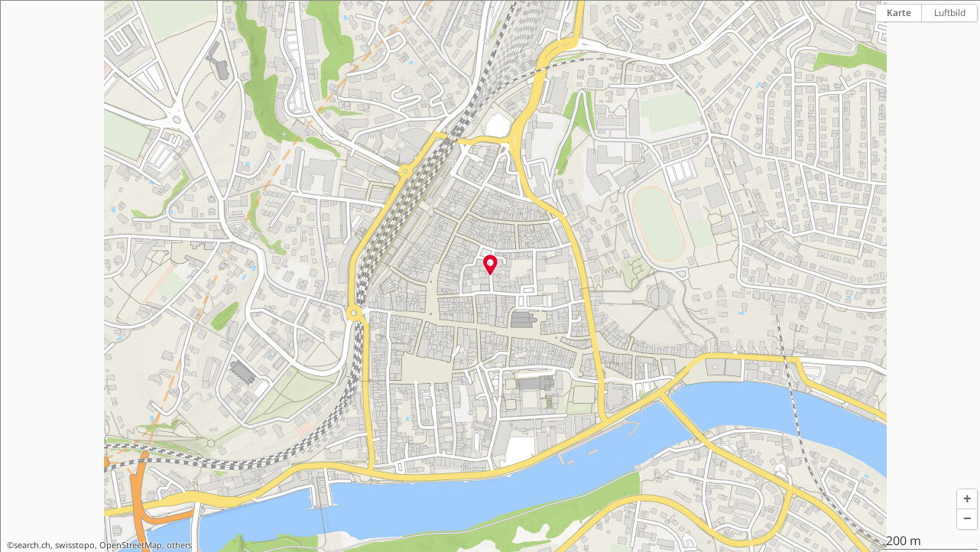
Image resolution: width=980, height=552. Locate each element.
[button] (967, 499)
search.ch (32, 545)
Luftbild (950, 13)
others (179, 545)
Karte (899, 13)
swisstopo (75, 545)
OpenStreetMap (131, 545)
